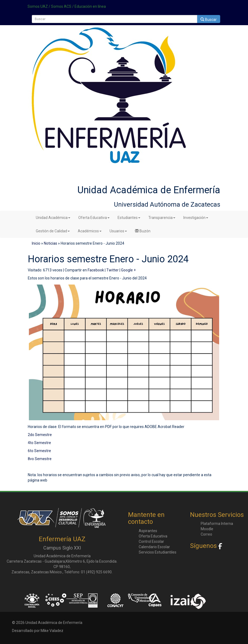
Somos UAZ (38, 6)
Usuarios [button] (118, 231)
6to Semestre (39, 451)
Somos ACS (61, 6)
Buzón (143, 231)
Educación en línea (90, 6)
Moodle (207, 529)
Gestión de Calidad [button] (53, 231)
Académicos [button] (90, 231)
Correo (206, 534)
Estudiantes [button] (129, 218)
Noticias (51, 243)
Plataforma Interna (217, 524)
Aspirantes (148, 531)
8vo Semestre (40, 459)
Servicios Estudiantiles (158, 552)
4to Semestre (39, 443)
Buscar (209, 20)
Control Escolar (151, 541)
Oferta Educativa (153, 536)
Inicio (36, 243)
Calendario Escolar (154, 547)
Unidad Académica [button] (53, 218)
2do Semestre (40, 435)
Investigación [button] (196, 218)
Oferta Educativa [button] (94, 218)
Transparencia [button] (162, 218)
